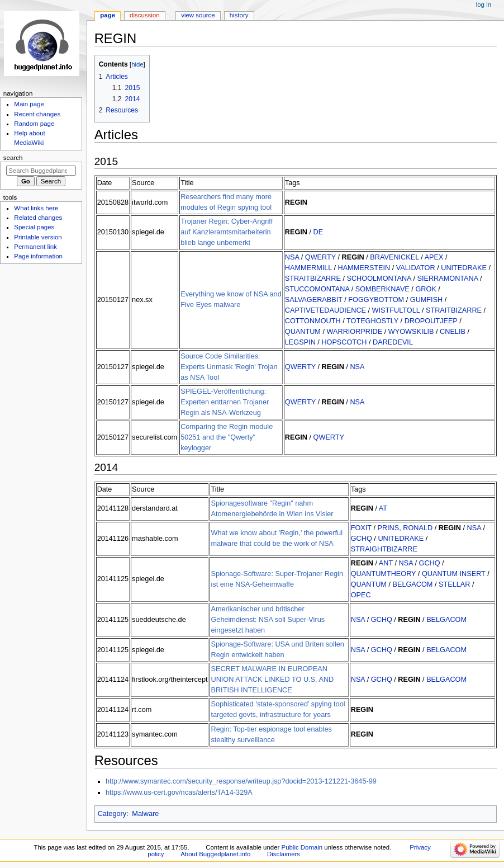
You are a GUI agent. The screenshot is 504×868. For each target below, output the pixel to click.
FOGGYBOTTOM (376, 300)
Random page (34, 124)
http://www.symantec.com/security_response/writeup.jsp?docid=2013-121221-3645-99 (241, 781)
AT (383, 508)
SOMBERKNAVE (382, 289)
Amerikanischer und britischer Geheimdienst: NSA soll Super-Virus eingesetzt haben (268, 620)
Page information (38, 256)
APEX (434, 257)
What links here (36, 208)
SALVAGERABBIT (314, 300)
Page (108, 15)
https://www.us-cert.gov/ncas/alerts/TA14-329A (179, 792)
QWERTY (320, 257)
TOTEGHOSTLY (372, 321)
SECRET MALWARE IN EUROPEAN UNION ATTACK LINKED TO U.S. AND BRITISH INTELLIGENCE (272, 680)
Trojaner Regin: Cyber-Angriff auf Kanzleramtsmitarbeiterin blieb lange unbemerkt (227, 232)
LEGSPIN (300, 342)
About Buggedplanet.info (215, 854)
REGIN (296, 202)
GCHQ (362, 539)
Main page (29, 104)
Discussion (144, 15)
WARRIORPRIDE (355, 332)
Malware (145, 814)
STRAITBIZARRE (313, 279)
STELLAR (454, 584)
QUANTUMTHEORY (384, 574)
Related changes (38, 218)
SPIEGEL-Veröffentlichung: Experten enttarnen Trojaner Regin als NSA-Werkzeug (225, 402)
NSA (292, 257)
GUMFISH (427, 300)
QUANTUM (303, 332)
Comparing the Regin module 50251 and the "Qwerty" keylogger (227, 437)
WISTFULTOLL (396, 310)
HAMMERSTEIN (364, 268)
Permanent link (35, 247)
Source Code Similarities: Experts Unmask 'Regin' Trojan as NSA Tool (229, 367)
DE (318, 232)
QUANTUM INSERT (454, 574)
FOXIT (361, 528)
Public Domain (302, 847)
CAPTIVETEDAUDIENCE (325, 310)
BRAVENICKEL (394, 257)
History (239, 15)
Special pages (34, 227)
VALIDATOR (416, 268)
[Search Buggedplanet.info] (41, 171)
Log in (484, 4)
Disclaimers (284, 854)
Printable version (38, 237)
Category (112, 814)
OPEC (361, 595)
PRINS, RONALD (405, 528)
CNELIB (453, 332)
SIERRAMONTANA (447, 279)
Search (13, 158)
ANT (386, 563)
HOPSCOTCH (344, 342)
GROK (425, 289)
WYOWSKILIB (411, 332)
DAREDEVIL (393, 342)
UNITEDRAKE (464, 268)
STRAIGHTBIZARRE (384, 549)
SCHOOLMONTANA (379, 279)
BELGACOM (412, 584)
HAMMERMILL (308, 268)
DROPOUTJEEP (431, 321)
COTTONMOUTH (313, 321)
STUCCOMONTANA (317, 289)
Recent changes (37, 114)
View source (198, 15)
